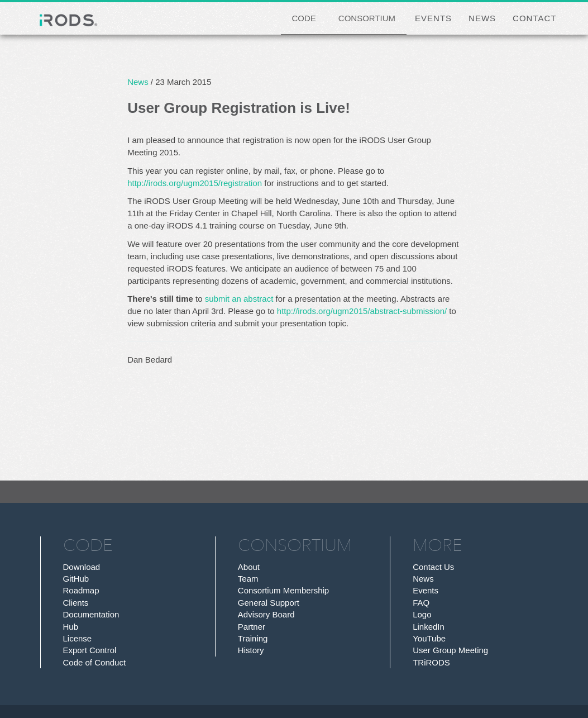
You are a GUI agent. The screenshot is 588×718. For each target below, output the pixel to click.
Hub (71, 627)
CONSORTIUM (367, 18)
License (78, 638)
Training (253, 638)
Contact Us (433, 567)
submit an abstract (239, 299)
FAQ (421, 603)
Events (426, 590)
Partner (252, 627)
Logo (422, 614)
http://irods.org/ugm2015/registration (195, 183)
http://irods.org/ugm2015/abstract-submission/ (362, 311)
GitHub (76, 579)
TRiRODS (431, 662)
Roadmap (81, 590)
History (251, 650)
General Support (269, 603)
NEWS (482, 18)
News (138, 82)
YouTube (429, 638)
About (249, 567)
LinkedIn (429, 627)
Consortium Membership (283, 590)
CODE (304, 18)
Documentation (91, 614)
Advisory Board (266, 614)
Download (82, 567)
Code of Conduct (95, 662)
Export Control (90, 650)
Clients (76, 603)
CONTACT (534, 18)
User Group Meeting (450, 650)
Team (248, 579)
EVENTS (433, 18)
